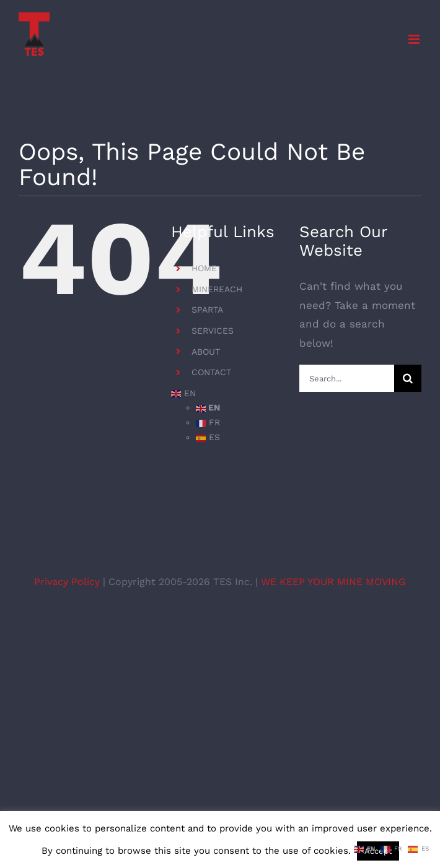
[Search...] (347, 378)
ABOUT (206, 352)
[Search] (408, 378)
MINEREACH (217, 289)
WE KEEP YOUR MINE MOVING (333, 582)
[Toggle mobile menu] (415, 39)
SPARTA (207, 310)
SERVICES (213, 331)
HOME (204, 268)
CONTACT (211, 372)
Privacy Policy (68, 582)
